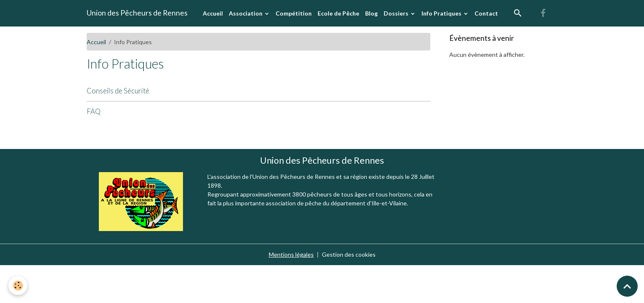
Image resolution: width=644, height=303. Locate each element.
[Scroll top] (627, 286)
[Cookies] (18, 286)
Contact (486, 13)
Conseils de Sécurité (118, 91)
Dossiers (397, 13)
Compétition (294, 13)
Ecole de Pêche (338, 13)
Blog (371, 13)
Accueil (213, 13)
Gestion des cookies (349, 254)
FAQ (94, 111)
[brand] (137, 13)
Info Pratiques (442, 13)
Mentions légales (291, 254)
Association (246, 13)
